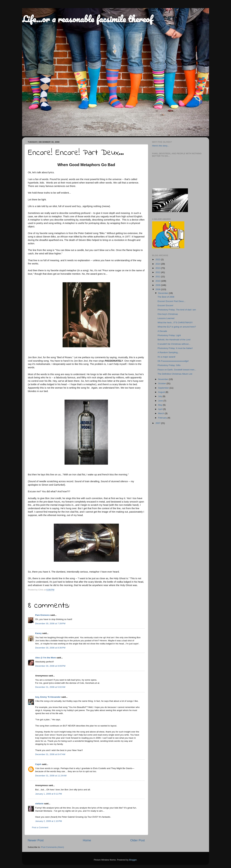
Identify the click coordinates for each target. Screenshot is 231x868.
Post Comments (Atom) (53, 847)
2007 (158, 423)
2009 (158, 285)
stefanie (39, 804)
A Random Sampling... (168, 352)
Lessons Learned (166, 318)
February (163, 418)
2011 (158, 277)
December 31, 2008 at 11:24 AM (51, 776)
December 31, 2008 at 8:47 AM (50, 754)
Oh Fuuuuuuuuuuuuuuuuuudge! (173, 361)
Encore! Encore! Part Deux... (172, 301)
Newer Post (36, 840)
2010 (158, 281)
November (164, 379)
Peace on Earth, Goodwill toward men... (177, 370)
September (164, 388)
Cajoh (38, 764)
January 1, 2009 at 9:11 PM (49, 794)
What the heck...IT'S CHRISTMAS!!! (175, 323)
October (162, 383)
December (164, 293)
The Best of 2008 (166, 297)
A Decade (162, 331)
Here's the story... (161, 146)
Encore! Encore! (165, 305)
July (160, 396)
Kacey (39, 633)
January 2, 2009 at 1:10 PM (49, 821)
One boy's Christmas (168, 314)
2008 (158, 289)
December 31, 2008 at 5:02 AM (50, 687)
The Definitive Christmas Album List (175, 374)
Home (87, 840)
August (162, 392)
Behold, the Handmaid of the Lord (174, 340)
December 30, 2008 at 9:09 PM (50, 666)
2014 (158, 264)
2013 (158, 268)
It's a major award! (166, 357)
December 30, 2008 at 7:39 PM (50, 623)
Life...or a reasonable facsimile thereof (87, 19)
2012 (158, 272)
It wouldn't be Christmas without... (174, 344)
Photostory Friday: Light (169, 335)
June (161, 401)
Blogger (133, 860)
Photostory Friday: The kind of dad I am (177, 310)
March (162, 413)
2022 (158, 259)
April (161, 409)
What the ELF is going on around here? (177, 327)
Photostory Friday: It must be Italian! (175, 348)
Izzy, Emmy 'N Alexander (48, 697)
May (161, 405)
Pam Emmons (43, 615)
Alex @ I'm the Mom (46, 658)
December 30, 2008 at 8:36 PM (50, 648)
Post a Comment (40, 827)
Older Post (137, 840)
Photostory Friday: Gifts (169, 365)
